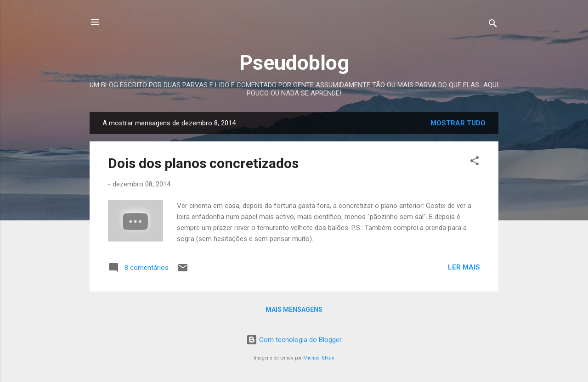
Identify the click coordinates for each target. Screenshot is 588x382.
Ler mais (464, 267)
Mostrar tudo (458, 123)
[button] (475, 162)
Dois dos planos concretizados (203, 163)
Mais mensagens (294, 309)
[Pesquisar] (493, 25)
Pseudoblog (294, 63)
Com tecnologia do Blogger (294, 340)
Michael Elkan (319, 358)
